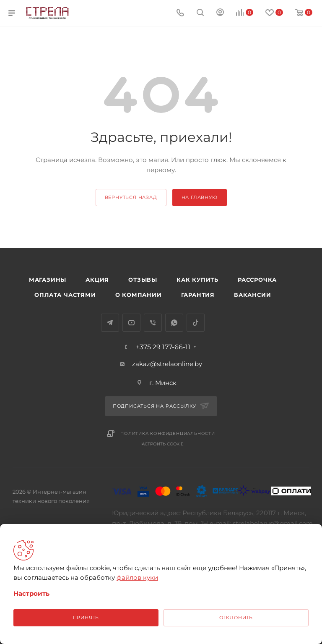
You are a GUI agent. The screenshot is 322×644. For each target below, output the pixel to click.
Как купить (197, 280)
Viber (153, 323)
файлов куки (137, 577)
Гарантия (198, 295)
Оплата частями (65, 295)
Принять (86, 618)
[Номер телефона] (180, 13)
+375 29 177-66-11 (163, 347)
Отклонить (236, 618)
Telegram (110, 323)
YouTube (131, 323)
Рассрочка (257, 280)
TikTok (196, 323)
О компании (139, 295)
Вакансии (252, 295)
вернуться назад (131, 197)
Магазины (48, 280)
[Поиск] (200, 13)
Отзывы (143, 280)
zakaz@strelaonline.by (167, 364)
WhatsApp (174, 323)
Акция (97, 280)
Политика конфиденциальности (168, 433)
